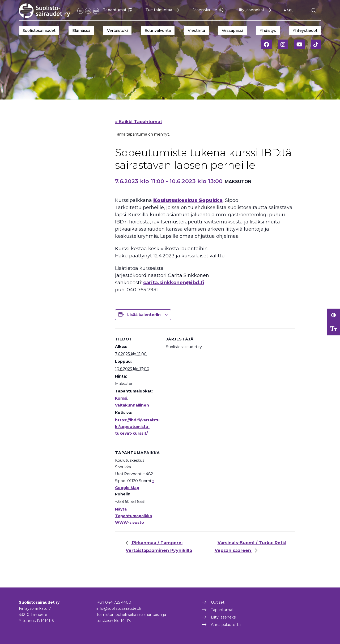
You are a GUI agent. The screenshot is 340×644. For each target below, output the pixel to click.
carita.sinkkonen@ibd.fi (174, 283)
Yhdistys (268, 31)
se (80, 11)
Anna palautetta (226, 625)
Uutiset (218, 602)
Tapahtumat (118, 10)
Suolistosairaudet (39, 31)
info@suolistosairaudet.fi (119, 608)
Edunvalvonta (158, 31)
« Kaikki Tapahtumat (139, 122)
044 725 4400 (118, 602)
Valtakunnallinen (132, 405)
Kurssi (121, 398)
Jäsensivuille (208, 10)
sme (96, 11)
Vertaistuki (117, 31)
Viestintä (196, 31)
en (88, 11)
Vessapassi (232, 31)
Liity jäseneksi (254, 10)
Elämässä (81, 31)
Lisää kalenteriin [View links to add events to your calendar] (144, 315)
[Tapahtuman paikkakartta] (194, 479)
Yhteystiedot (305, 31)
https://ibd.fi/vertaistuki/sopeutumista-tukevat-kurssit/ (137, 427)
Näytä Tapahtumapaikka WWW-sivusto (133, 516)
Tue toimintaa (162, 10)
